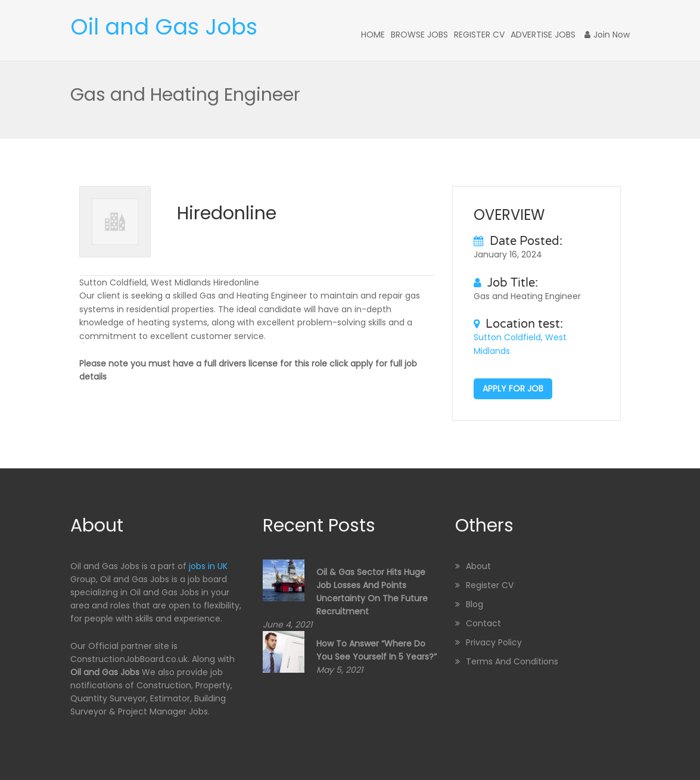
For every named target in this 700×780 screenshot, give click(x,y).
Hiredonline (227, 213)
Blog (475, 604)
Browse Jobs (419, 35)
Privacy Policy (494, 642)
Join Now (607, 35)
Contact (483, 623)
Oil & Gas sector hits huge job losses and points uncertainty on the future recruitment (372, 592)
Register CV (479, 35)
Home (373, 35)
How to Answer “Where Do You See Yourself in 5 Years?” (377, 650)
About (478, 566)
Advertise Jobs (543, 35)
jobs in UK (208, 566)
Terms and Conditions (512, 661)
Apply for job (513, 389)
